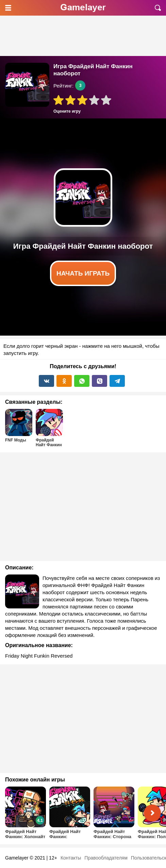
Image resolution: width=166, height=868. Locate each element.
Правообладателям (106, 858)
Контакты (71, 858)
